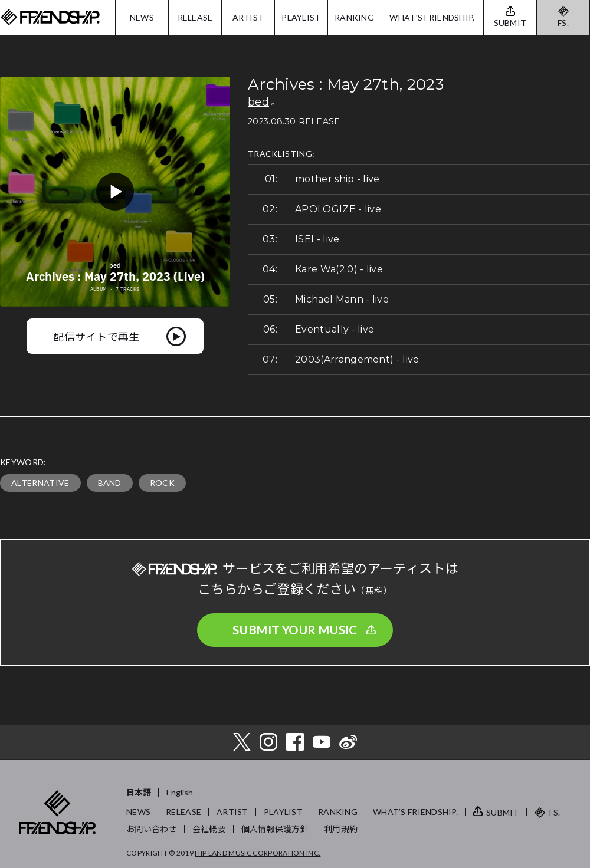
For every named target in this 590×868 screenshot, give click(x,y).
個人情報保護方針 (275, 829)
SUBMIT (503, 812)
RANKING (354, 17)
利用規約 (341, 829)
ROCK (162, 483)
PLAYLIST (301, 17)
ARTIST (248, 17)
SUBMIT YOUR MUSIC (295, 630)
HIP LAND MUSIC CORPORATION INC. (258, 853)
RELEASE (195, 17)
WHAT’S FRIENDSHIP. (415, 812)
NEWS (142, 17)
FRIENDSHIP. (50, 17)
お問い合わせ (152, 829)
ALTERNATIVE (40, 483)
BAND (110, 483)
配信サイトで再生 (96, 336)
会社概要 (209, 829)
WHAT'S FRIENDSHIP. (432, 17)
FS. (563, 23)
